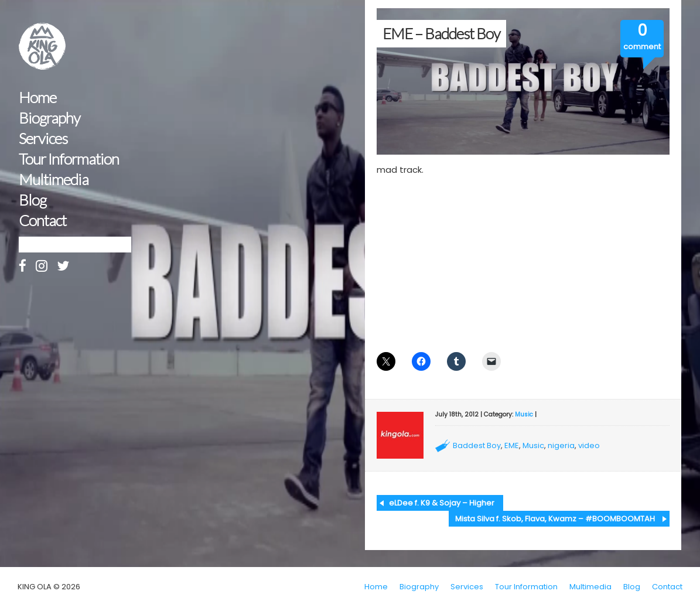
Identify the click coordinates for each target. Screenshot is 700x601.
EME (512, 445)
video (589, 445)
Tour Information (69, 159)
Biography (49, 118)
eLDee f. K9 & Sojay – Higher (442, 503)
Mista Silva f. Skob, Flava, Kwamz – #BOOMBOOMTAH (555, 519)
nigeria (561, 445)
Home (37, 98)
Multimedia (54, 180)
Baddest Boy (477, 445)
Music (524, 414)
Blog (33, 200)
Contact (42, 221)
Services (43, 139)
